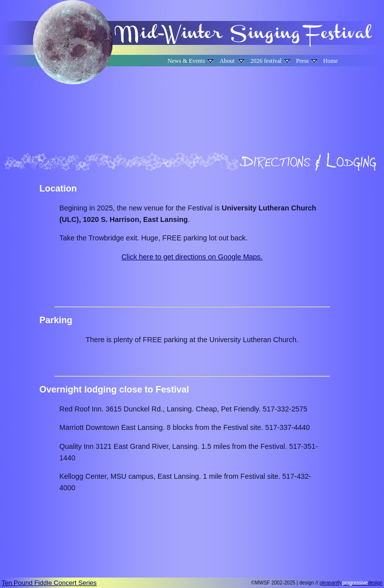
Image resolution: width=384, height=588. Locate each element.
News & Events (191, 61)
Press (307, 61)
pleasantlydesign (351, 583)
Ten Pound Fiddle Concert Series (49, 583)
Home (330, 61)
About (232, 61)
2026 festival (270, 61)
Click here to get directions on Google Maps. (192, 257)
